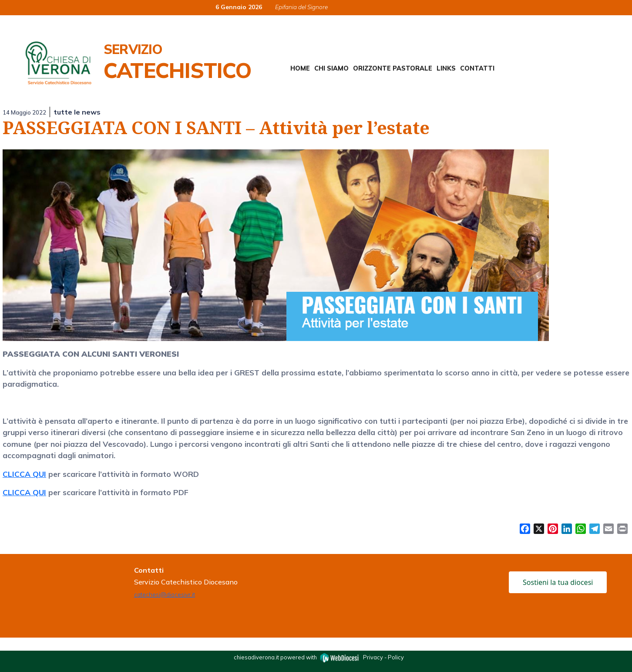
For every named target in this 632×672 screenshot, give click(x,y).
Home (300, 68)
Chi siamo (331, 68)
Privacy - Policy (383, 657)
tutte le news (77, 112)
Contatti (477, 68)
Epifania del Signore (301, 7)
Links (446, 68)
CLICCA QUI (24, 474)
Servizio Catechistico (177, 62)
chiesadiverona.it (256, 657)
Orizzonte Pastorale (393, 68)
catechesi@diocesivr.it (165, 594)
